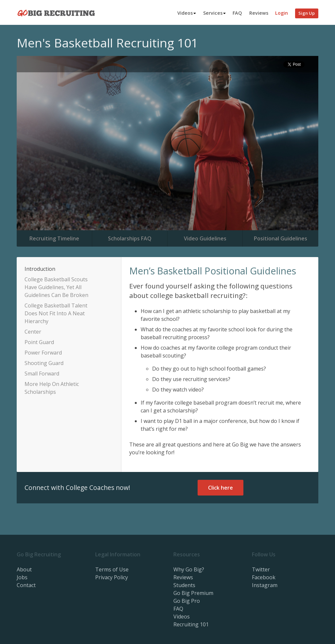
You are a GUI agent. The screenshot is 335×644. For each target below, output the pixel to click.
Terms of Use (112, 569)
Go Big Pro (187, 601)
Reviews (259, 13)
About (24, 569)
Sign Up (307, 13)
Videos (187, 13)
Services (214, 13)
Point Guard (39, 342)
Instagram (265, 585)
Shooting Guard (44, 363)
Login (282, 13)
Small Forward (42, 374)
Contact (26, 585)
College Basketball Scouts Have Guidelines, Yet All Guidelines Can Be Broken (56, 287)
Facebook (264, 577)
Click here (220, 488)
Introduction (40, 269)
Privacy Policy (112, 577)
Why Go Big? (189, 569)
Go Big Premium (193, 593)
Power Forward (43, 353)
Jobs (22, 577)
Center (33, 332)
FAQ (237, 13)
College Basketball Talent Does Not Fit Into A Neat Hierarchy (56, 313)
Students (184, 585)
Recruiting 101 (191, 624)
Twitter (261, 569)
